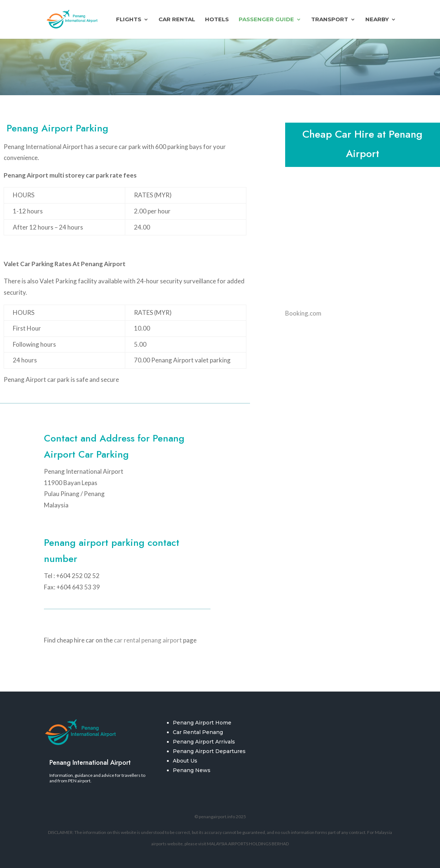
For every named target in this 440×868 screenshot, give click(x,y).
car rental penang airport (148, 640)
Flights (129, 20)
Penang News (192, 770)
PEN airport (79, 781)
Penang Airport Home (202, 723)
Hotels (217, 20)
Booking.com (303, 313)
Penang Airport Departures (209, 751)
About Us (185, 761)
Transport (330, 20)
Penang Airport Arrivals (204, 742)
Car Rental (177, 20)
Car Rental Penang (198, 732)
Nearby (377, 20)
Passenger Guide (266, 20)
